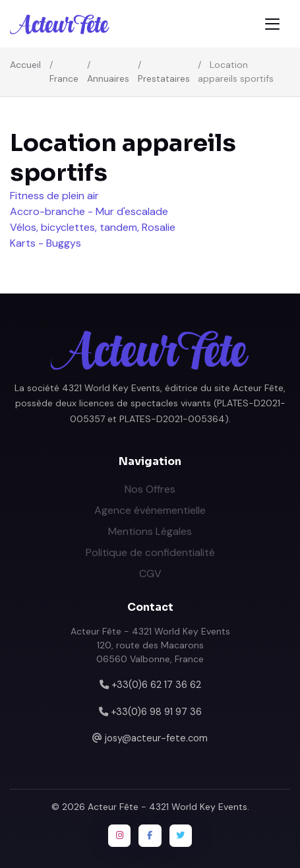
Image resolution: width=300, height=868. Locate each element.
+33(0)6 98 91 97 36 (156, 712)
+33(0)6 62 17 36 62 (156, 685)
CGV (150, 573)
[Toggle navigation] (272, 24)
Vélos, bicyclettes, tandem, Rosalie (93, 227)
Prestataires (164, 78)
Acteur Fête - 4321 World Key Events (167, 807)
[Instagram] (119, 836)
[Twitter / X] (181, 836)
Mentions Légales (150, 531)
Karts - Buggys (45, 243)
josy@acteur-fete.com (156, 738)
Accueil (25, 65)
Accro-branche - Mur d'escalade (89, 211)
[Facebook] (150, 836)
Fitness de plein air (54, 196)
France (64, 78)
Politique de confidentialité (150, 552)
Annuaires (108, 78)
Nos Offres (150, 489)
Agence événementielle (150, 510)
